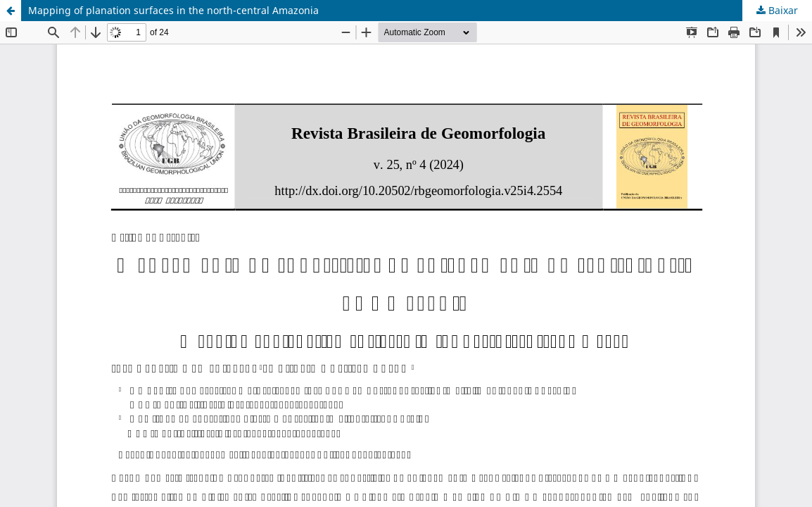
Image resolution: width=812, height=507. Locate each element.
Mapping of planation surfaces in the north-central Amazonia (173, 10)
